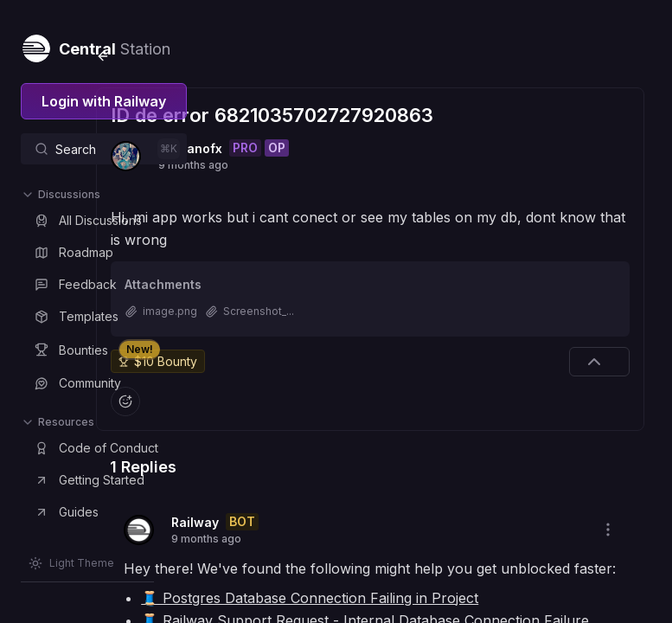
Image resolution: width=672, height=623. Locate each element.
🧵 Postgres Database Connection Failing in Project (435, 584)
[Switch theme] (71, 563)
